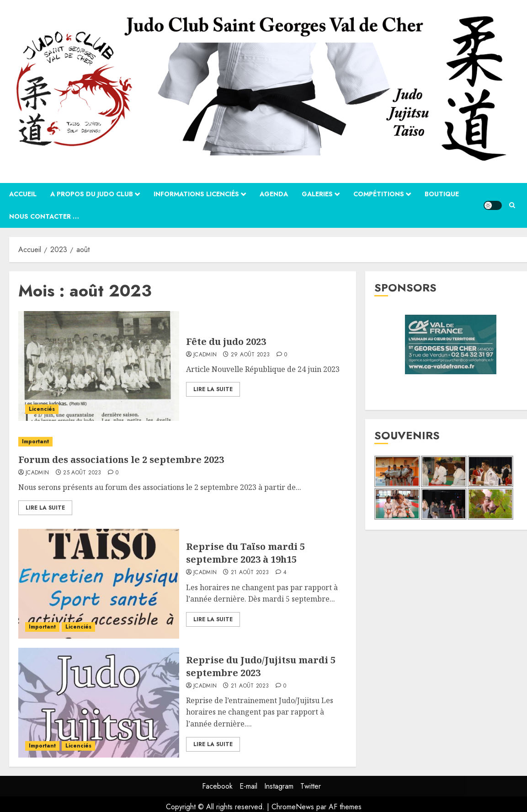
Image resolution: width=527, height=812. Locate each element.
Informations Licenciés (196, 194)
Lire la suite (213, 389)
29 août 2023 (250, 355)
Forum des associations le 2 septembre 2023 (121, 460)
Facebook (217, 786)
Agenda (274, 194)
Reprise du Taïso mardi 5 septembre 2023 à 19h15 (245, 553)
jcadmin (205, 355)
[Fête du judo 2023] (99, 366)
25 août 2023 (82, 473)
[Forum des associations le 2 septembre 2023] (183, 442)
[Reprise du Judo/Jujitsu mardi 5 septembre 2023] (99, 703)
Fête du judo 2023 (226, 341)
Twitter (311, 786)
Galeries (317, 194)
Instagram (279, 786)
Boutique (442, 194)
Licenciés (42, 409)
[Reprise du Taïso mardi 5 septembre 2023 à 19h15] (99, 584)
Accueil (23, 194)
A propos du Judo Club (92, 194)
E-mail (248, 786)
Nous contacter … (44, 216)
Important (35, 441)
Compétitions (379, 194)
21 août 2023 (250, 573)
